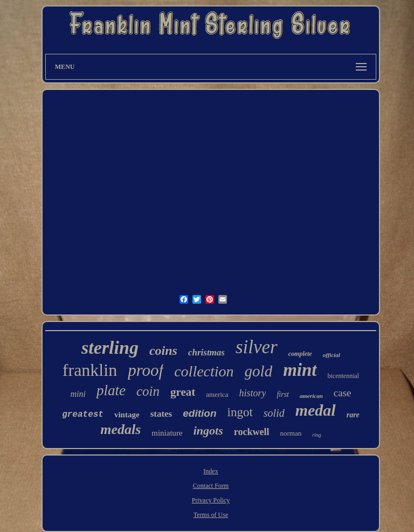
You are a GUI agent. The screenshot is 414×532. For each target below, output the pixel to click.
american (311, 396)
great (183, 392)
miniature (167, 433)
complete (300, 354)
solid (274, 413)
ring (317, 435)
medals (120, 429)
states (161, 414)
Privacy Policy (211, 500)
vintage (127, 415)
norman (291, 433)
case (343, 393)
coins (163, 351)
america (217, 394)
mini (78, 394)
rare (353, 415)
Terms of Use (211, 515)
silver (257, 347)
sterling (110, 348)
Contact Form (211, 486)
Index (211, 471)
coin (148, 391)
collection (204, 371)
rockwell (252, 432)
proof (146, 370)
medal (316, 410)
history (252, 393)
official (332, 355)
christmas (206, 352)
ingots (208, 430)
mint (300, 370)
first (283, 394)
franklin (90, 370)
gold (259, 371)
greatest (83, 415)
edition (199, 413)
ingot (240, 412)
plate (111, 390)
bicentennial (344, 376)
